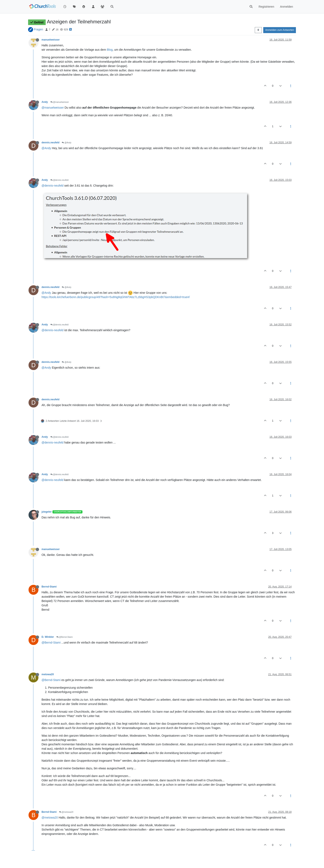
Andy (45, 102)
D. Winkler (48, 637)
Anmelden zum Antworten (280, 30)
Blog (110, 50)
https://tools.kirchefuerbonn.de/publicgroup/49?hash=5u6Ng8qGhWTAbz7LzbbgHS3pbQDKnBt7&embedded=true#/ (116, 297)
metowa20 (48, 674)
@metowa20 (66, 812)
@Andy (67, 143)
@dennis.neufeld (60, 180)
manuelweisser (51, 40)
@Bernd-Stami (65, 637)
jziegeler (47, 512)
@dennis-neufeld (52, 186)
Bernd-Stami (49, 587)
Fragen (38, 29)
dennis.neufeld (50, 143)
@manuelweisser (60, 102)
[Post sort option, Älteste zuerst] (258, 30)
